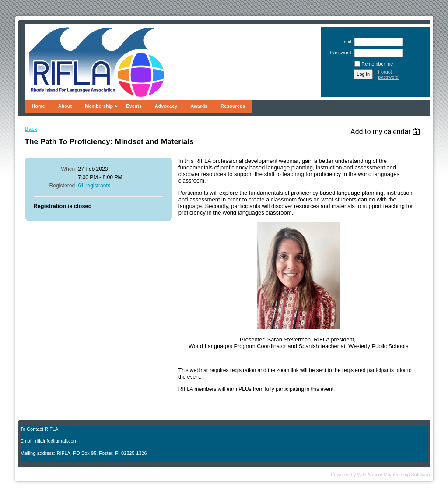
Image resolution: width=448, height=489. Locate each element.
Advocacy (166, 106)
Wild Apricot (369, 475)
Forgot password (388, 74)
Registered (62, 186)
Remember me (377, 64)
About (65, 106)
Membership (99, 106)
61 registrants (94, 186)
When (68, 169)
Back (31, 129)
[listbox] (387, 132)
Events (134, 106)
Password (339, 53)
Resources (233, 106)
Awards (199, 106)
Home (38, 106)
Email (343, 42)
